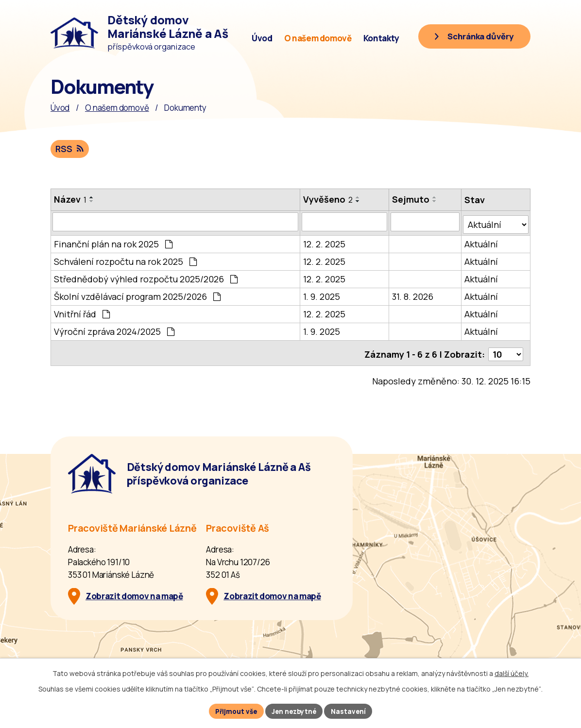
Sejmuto (411, 200)
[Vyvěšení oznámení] (345, 223)
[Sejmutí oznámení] (426, 223)
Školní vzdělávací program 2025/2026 (137, 295)
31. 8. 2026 (413, 295)
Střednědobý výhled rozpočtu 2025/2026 (146, 277)
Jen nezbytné (295, 711)
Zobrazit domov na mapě (134, 592)
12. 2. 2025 (325, 242)
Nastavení (351, 711)
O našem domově (318, 38)
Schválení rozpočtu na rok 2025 (125, 260)
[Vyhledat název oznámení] (176, 223)
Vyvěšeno (328, 200)
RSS (70, 149)
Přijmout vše (234, 711)
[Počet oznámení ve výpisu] (506, 350)
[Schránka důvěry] (471, 37)
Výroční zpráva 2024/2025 (114, 329)
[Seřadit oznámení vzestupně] (92, 198)
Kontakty (381, 38)
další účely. (512, 672)
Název (70, 200)
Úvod (262, 38)
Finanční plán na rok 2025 (113, 242)
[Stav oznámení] (496, 222)
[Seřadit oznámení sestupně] (92, 202)
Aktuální (482, 242)
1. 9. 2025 (322, 295)
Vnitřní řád (82, 312)
